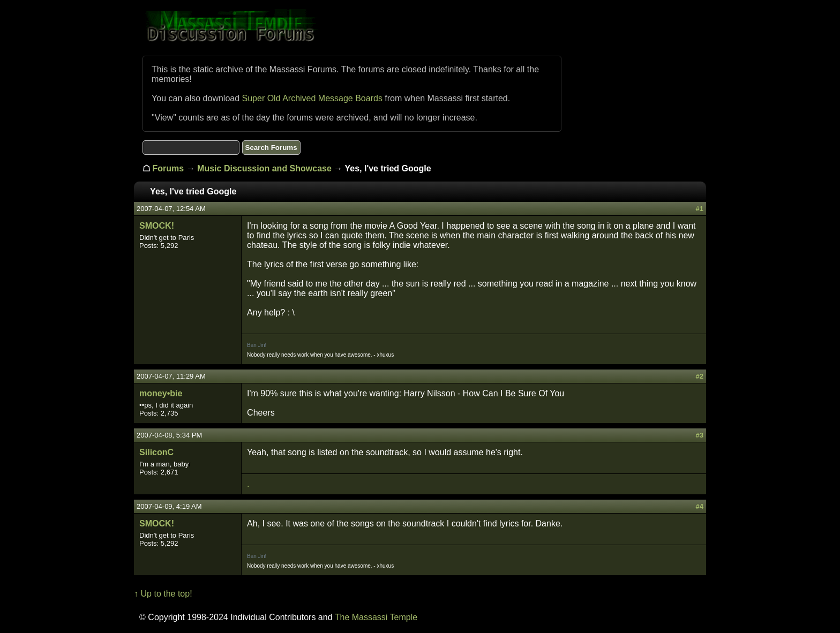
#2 (699, 376)
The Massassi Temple (376, 617)
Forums (168, 168)
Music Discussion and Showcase (264, 168)
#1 (699, 209)
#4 (699, 506)
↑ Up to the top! (163, 594)
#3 (699, 435)
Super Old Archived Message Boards (312, 98)
